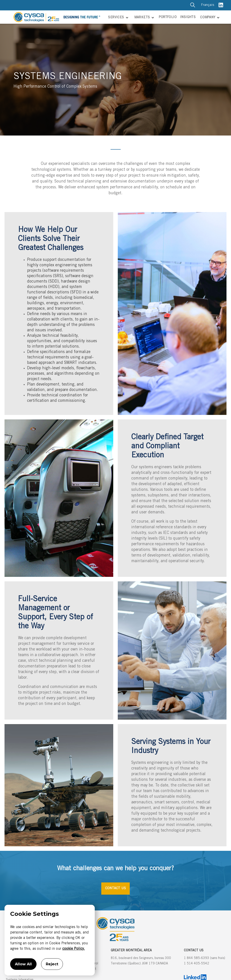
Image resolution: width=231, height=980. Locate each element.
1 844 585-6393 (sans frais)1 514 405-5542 (204, 961)
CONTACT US (115, 888)
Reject (52, 964)
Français (208, 5)
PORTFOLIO (168, 17)
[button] (118, 18)
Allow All (23, 964)
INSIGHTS (188, 17)
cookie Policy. (74, 949)
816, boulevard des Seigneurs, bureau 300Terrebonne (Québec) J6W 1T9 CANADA (141, 961)
